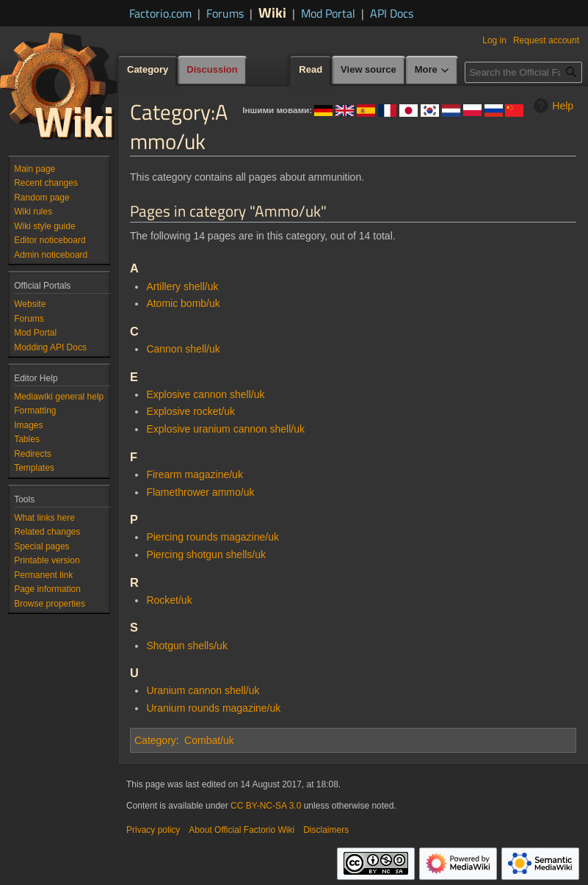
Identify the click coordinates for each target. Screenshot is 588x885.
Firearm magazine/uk (195, 474)
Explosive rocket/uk (190, 411)
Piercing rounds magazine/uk (213, 537)
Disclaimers (326, 830)
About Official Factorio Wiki (242, 830)
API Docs (392, 13)
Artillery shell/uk (182, 286)
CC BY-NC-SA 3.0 (266, 806)
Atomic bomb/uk (183, 303)
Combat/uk (209, 740)
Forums (225, 13)
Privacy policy (153, 830)
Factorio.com (160, 13)
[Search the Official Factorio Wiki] (523, 72)
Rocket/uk (169, 600)
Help (552, 106)
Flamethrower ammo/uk (200, 492)
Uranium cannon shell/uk (203, 690)
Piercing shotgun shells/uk (206, 555)
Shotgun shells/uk (187, 646)
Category (155, 740)
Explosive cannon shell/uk (205, 394)
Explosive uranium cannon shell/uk (225, 429)
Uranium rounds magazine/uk (213, 708)
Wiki (272, 12)
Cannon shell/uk (183, 349)
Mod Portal (328, 13)
